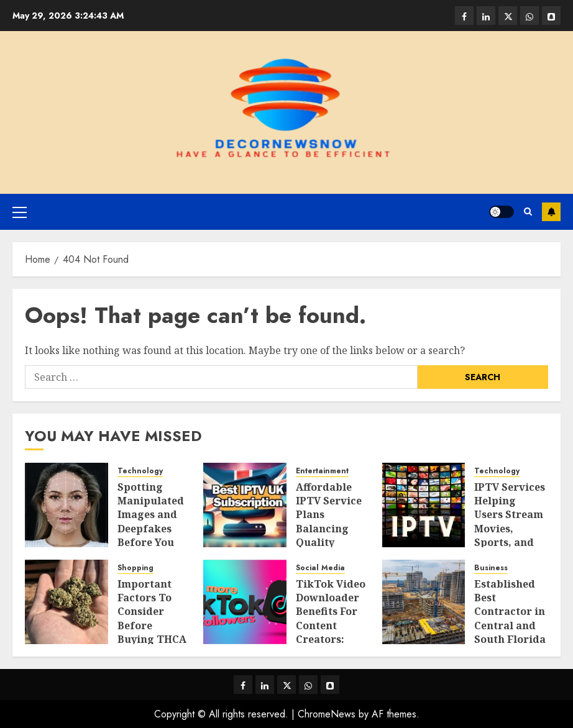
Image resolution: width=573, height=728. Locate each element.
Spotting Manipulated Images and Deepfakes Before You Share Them (151, 522)
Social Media (320, 568)
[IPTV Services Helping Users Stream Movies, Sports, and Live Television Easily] (424, 505)
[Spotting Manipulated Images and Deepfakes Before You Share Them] (66, 505)
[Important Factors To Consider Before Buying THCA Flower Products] (66, 602)
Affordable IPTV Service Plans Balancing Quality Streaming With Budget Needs (329, 536)
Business (491, 568)
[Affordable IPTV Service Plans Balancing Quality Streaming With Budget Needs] (245, 505)
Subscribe (551, 212)
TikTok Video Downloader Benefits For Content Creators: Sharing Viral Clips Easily (331, 626)
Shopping (135, 568)
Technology (140, 471)
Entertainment (322, 471)
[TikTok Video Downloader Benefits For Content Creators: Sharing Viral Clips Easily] (245, 602)
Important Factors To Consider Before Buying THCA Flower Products (152, 626)
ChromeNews (327, 714)
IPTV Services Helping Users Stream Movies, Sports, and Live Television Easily (510, 536)
